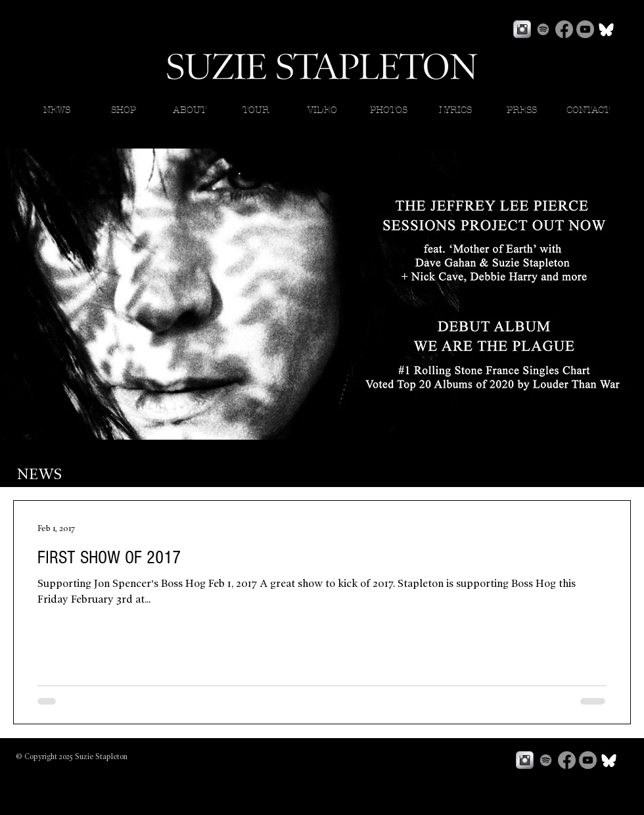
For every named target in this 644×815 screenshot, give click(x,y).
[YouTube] (585, 29)
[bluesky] (606, 29)
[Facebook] (564, 29)
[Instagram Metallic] (522, 29)
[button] (455, 110)
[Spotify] (543, 29)
